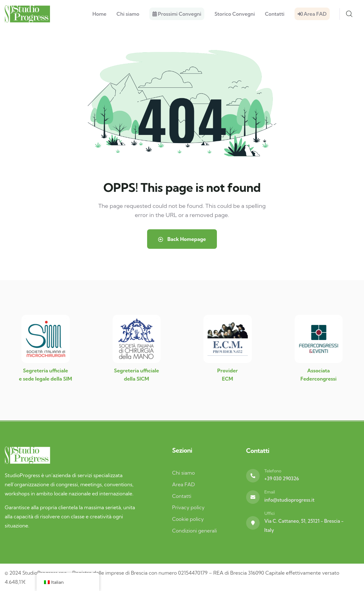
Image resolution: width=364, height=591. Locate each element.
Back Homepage (182, 239)
